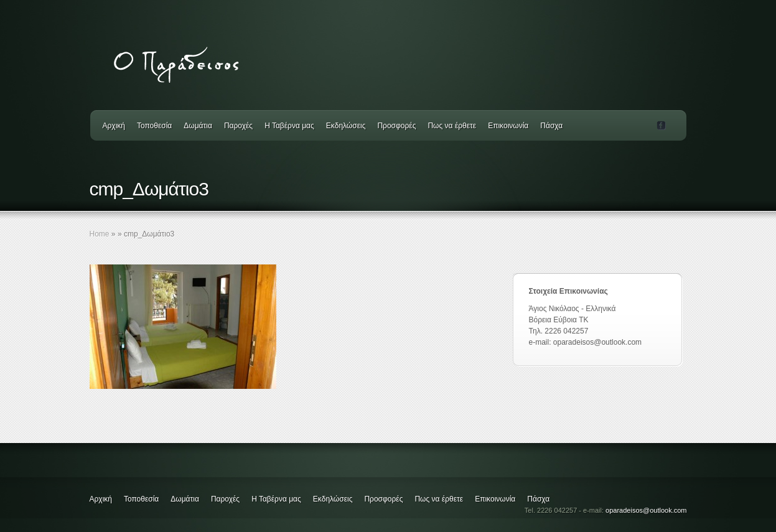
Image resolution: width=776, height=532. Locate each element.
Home (100, 234)
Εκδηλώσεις (346, 126)
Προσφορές (396, 126)
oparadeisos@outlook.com (646, 510)
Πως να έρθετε (452, 126)
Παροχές (238, 126)
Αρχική (114, 126)
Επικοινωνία (508, 126)
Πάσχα (551, 126)
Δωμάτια (198, 126)
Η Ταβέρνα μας (289, 126)
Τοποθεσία (154, 126)
